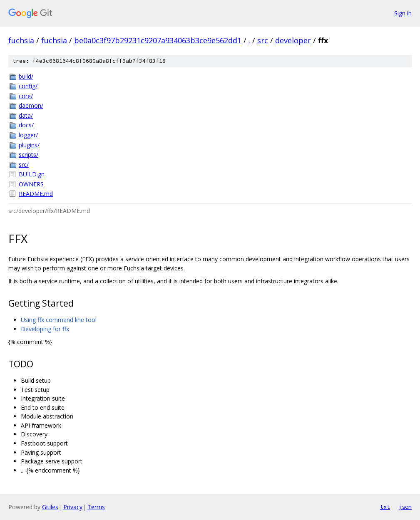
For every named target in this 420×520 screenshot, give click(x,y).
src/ (24, 165)
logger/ (28, 135)
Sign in (403, 13)
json (405, 507)
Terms (96, 507)
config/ (28, 86)
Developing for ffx (45, 329)
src (263, 40)
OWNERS (31, 184)
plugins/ (29, 145)
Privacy (73, 507)
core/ (26, 96)
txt (385, 507)
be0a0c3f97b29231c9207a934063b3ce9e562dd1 (158, 40)
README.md (36, 194)
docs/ (26, 125)
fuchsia (21, 40)
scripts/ (29, 155)
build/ (26, 76)
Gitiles (50, 507)
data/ (26, 115)
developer (293, 40)
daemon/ (31, 105)
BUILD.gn (32, 174)
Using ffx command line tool (59, 320)
